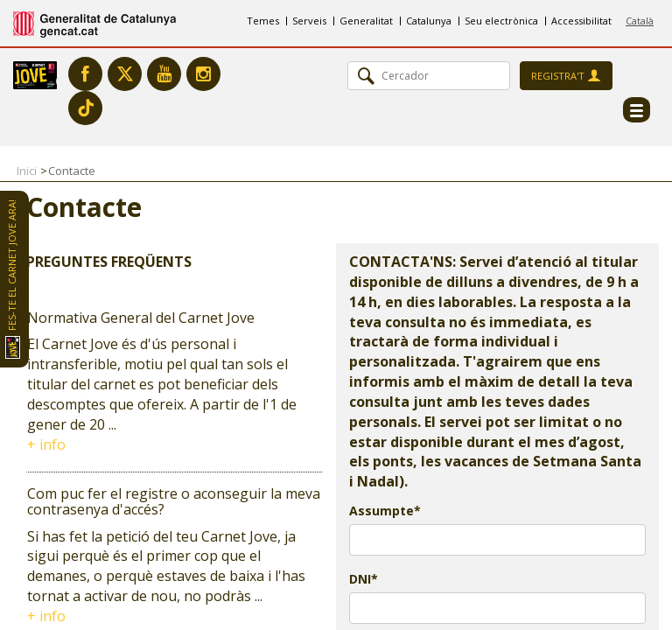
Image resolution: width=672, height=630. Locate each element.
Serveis (309, 21)
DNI (360, 579)
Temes (263, 21)
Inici (27, 171)
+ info (46, 444)
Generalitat (366, 21)
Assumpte (381, 511)
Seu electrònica (501, 21)
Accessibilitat (581, 21)
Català (640, 21)
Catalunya (429, 21)
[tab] (175, 383)
